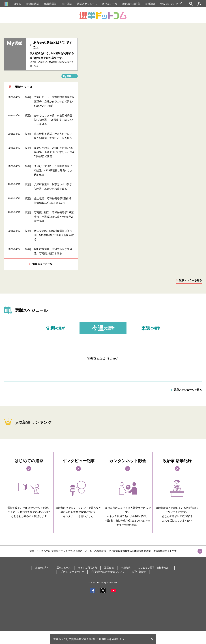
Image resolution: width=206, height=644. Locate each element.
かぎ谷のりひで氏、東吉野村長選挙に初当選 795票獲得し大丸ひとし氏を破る (54, 120)
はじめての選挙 (131, 4)
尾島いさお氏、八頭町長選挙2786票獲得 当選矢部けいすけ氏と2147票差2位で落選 (54, 152)
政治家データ (110, 4)
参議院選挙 (50, 4)
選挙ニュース (64, 568)
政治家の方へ (42, 568)
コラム (17, 4)
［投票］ (27, 97)
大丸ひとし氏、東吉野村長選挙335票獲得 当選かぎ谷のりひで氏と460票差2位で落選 (54, 101)
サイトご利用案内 (87, 568)
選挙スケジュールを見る (188, 390)
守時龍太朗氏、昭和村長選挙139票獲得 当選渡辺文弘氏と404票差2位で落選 (54, 217)
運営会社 (109, 568)
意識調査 (150, 4)
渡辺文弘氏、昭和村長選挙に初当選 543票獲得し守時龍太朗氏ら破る (54, 235)
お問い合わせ (139, 572)
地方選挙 (67, 4)
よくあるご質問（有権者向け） (154, 568)
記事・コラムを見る (190, 280)
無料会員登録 (79, 639)
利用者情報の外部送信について (108, 572)
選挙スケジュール (87, 4)
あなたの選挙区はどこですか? (53, 45)
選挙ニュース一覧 (42, 264)
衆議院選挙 (33, 4)
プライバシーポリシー (72, 572)
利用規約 (126, 568)
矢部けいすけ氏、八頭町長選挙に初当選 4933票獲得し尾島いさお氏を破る (53, 170)
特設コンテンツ (171, 4)
